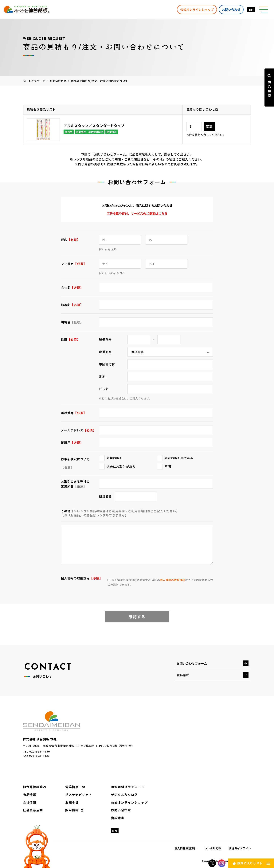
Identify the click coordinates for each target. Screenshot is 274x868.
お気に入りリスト (250, 863)
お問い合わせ (231, 9)
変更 (209, 126)
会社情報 (29, 802)
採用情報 (72, 810)
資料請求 (183, 675)
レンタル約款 (213, 848)
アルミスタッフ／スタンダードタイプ (94, 126)
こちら (163, 213)
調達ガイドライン (240, 848)
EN (251, 10)
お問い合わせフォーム (192, 663)
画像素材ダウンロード (128, 787)
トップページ (37, 81)
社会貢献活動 (33, 810)
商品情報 (29, 795)
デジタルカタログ (124, 795)
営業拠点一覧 (75, 787)
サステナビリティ (79, 795)
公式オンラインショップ (197, 9)
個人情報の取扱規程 (172, 580)
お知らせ (72, 802)
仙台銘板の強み (35, 787)
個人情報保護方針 (186, 848)
